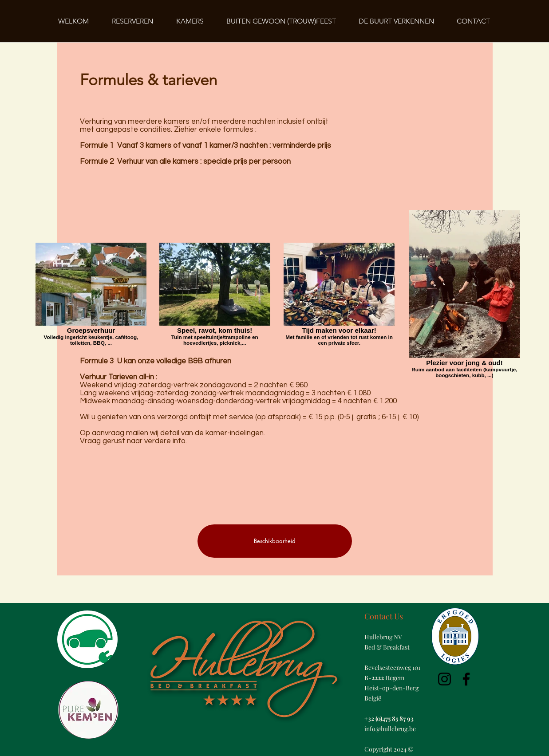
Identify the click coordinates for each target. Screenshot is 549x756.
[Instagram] (444, 679)
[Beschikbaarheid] (275, 541)
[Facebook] (466, 679)
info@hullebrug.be (390, 729)
